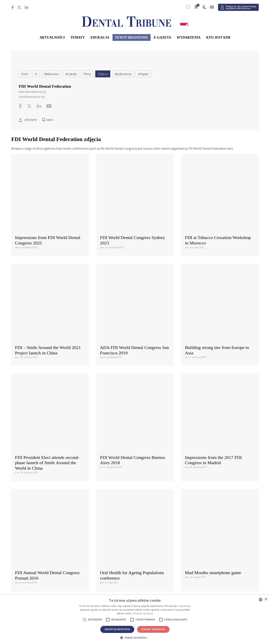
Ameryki (135, 483)
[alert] (135, 619)
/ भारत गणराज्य (135, 569)
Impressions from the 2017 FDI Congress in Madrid (213, 260)
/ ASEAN (176, 575)
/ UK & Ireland (217, 549)
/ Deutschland (52, 526)
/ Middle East (217, 594)
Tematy (78, 37)
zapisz (50, 120)
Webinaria (51, 74)
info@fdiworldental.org (32, 97)
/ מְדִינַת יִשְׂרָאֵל (53, 594)
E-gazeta (162, 37)
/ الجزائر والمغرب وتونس (135, 594)
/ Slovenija (53, 544)
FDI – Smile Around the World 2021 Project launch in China (48, 217)
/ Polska (53, 538)
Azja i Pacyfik (135, 563)
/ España (217, 544)
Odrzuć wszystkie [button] (153, 629)
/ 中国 (52, 569)
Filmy (87, 74)
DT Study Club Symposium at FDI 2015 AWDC (46, 353)
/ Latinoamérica (217, 490)
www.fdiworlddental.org (32, 92)
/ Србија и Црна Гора (135, 544)
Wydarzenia (189, 37)
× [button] (266, 599)
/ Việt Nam (94, 575)
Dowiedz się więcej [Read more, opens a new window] (143, 613)
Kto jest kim (218, 37)
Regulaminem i (99, 431)
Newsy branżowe (132, 37)
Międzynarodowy (135, 464)
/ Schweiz (53, 549)
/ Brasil (53, 490)
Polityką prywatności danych (128, 431)
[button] (135, 638)
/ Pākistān (217, 569)
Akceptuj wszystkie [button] (117, 629)
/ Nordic (217, 532)
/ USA (135, 495)
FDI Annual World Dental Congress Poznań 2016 (47, 309)
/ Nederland (135, 532)
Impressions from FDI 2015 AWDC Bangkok (132, 353)
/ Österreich (52, 515)
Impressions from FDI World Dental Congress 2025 (48, 174)
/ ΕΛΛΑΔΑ (135, 526)
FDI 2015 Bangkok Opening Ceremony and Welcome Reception (217, 353)
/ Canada (135, 490)
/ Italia (53, 532)
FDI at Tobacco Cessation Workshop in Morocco (218, 174)
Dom (25, 74)
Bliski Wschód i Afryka (135, 588)
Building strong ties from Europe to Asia (217, 211)
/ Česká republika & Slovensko (135, 521)
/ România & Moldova (217, 538)
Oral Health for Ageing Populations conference (132, 309)
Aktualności (52, 37)
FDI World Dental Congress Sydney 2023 (132, 174)
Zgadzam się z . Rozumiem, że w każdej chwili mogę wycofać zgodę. (133, 433)
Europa (135, 509)
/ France (217, 521)
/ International (135, 470)
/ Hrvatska (53, 521)
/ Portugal (135, 538)
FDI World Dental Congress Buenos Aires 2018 (132, 260)
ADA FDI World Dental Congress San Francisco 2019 (134, 217)
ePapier (143, 74)
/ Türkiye (135, 549)
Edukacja (100, 37)
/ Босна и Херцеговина (135, 515)
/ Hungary (217, 526)
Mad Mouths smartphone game (213, 306)
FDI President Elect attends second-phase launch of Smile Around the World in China (47, 263)
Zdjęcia (103, 74)
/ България (217, 515)
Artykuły (71, 74)
